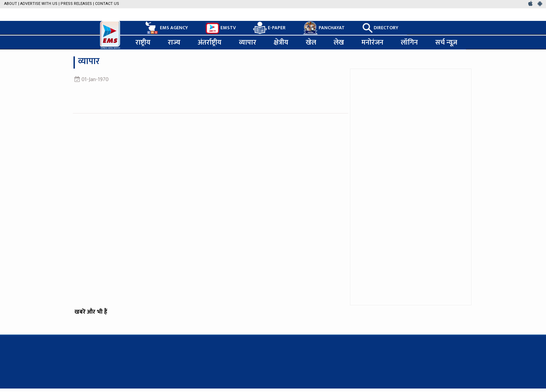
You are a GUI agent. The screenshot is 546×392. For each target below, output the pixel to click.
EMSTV (221, 28)
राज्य (174, 42)
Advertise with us (39, 4)
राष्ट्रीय (143, 42)
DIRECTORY (380, 28)
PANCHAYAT (324, 28)
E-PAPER (269, 28)
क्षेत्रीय (281, 42)
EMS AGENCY (166, 28)
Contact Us (107, 4)
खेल (311, 42)
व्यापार (248, 42)
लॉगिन (409, 42)
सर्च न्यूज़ (446, 42)
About (11, 4)
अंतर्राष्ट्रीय (210, 42)
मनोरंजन (372, 42)
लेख (339, 42)
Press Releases (76, 4)
